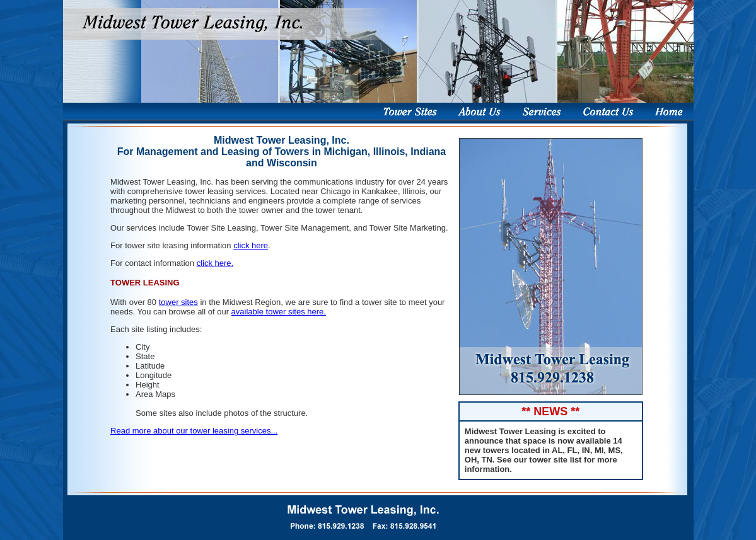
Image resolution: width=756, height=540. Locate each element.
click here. (215, 263)
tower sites (178, 302)
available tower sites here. (279, 312)
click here (251, 245)
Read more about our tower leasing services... (194, 431)
